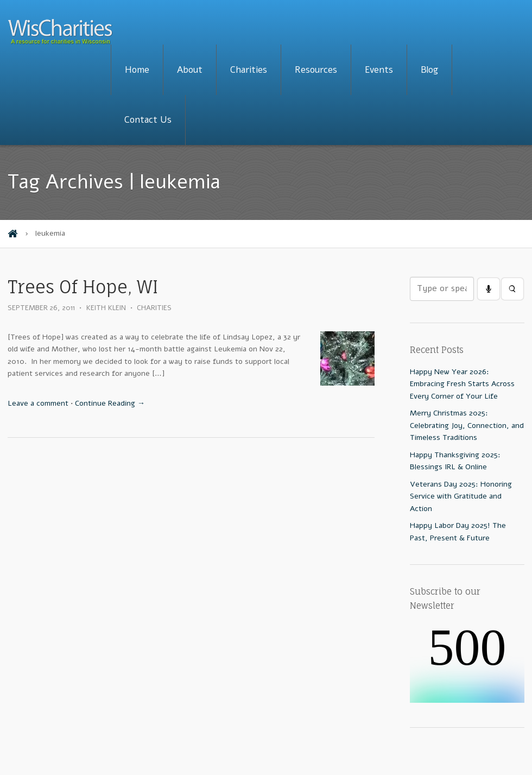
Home (137, 70)
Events (379, 70)
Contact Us (148, 120)
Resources (316, 70)
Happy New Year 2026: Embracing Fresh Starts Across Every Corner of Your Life (462, 384)
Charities (249, 70)
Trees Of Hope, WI (83, 287)
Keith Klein (106, 308)
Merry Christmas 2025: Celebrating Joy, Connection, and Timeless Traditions (467, 425)
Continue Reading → (110, 403)
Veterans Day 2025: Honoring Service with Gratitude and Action (461, 496)
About (190, 70)
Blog (429, 70)
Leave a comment (38, 403)
